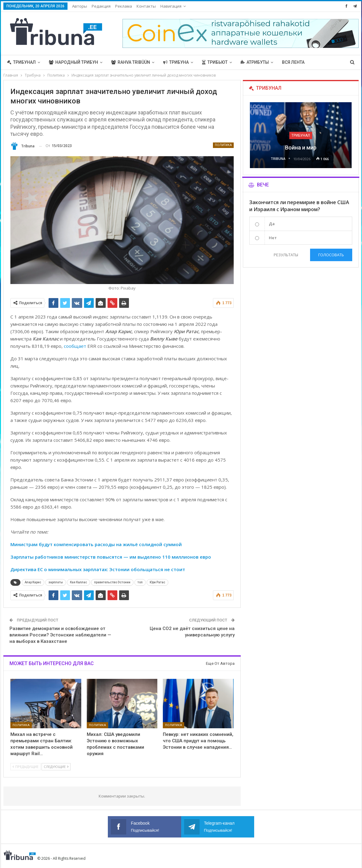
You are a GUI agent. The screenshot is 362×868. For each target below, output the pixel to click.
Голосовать (331, 255)
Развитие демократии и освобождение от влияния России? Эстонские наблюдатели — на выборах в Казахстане (60, 635)
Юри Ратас (157, 582)
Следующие (56, 767)
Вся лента (293, 62)
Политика (223, 145)
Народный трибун (73, 62)
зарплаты (56, 582)
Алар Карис (33, 582)
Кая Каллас (79, 582)
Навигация (171, 6)
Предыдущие (26, 767)
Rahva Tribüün (131, 62)
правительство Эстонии (112, 582)
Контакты (146, 6)
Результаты (286, 255)
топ (140, 582)
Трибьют (215, 62)
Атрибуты (255, 62)
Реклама (124, 6)
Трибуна (176, 62)
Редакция (101, 6)
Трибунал (21, 62)
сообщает (75, 346)
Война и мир (301, 148)
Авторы (80, 6)
